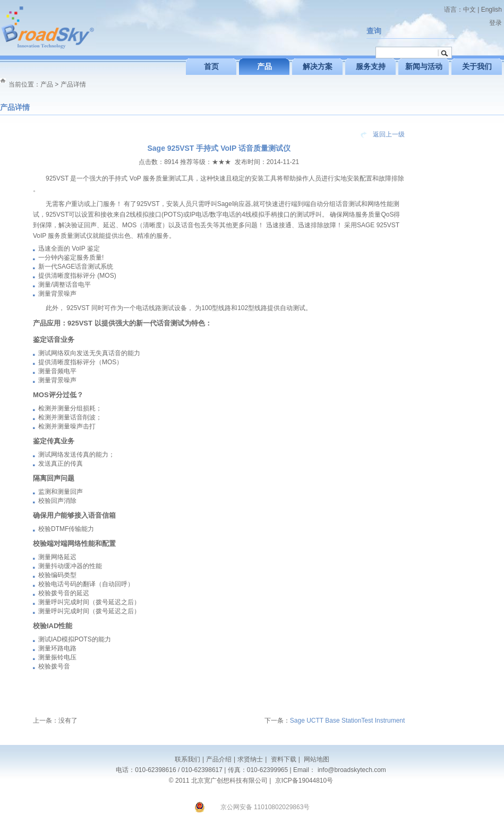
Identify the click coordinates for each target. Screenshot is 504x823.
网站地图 (316, 759)
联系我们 (187, 759)
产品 (47, 84)
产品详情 (73, 84)
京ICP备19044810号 (304, 781)
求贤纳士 (250, 759)
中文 (469, 10)
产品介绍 (219, 759)
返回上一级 (389, 134)
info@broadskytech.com (352, 770)
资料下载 (282, 759)
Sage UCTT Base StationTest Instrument (348, 721)
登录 (496, 23)
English (492, 10)
